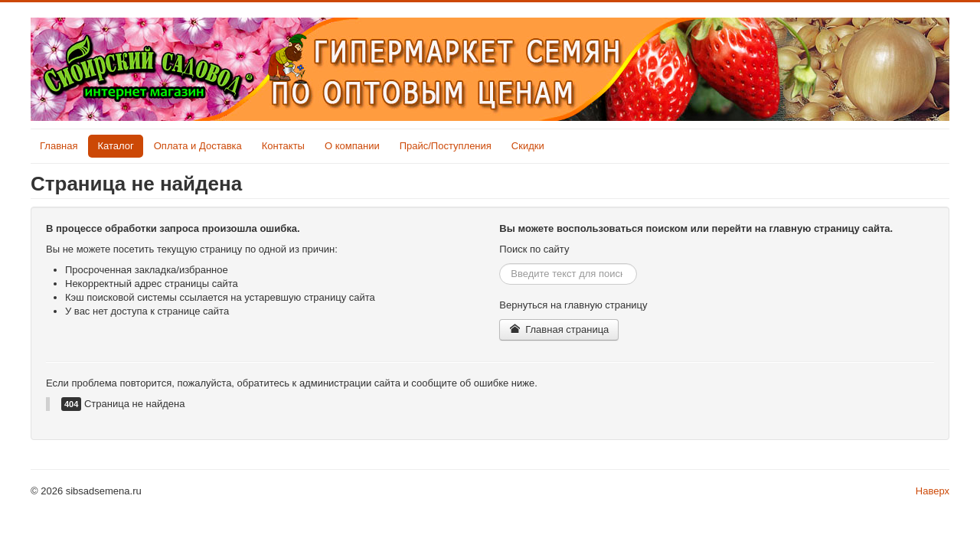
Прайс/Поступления (446, 146)
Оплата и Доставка (198, 146)
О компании (352, 146)
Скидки (528, 146)
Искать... (500, 264)
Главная (59, 146)
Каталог (115, 146)
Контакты (283, 146)
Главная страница (559, 329)
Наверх (933, 491)
